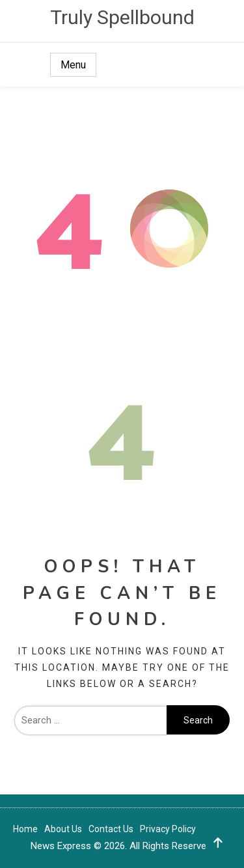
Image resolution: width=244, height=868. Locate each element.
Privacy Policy (168, 829)
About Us (63, 829)
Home (25, 829)
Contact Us (111, 829)
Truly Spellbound (122, 17)
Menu (73, 65)
